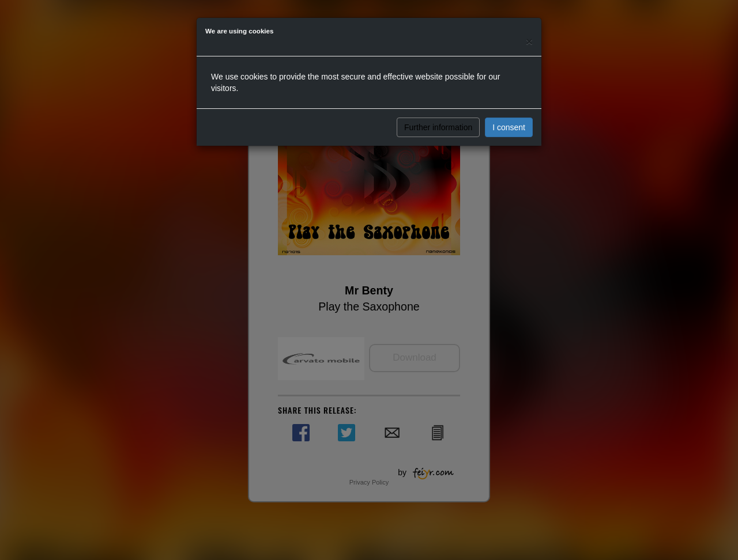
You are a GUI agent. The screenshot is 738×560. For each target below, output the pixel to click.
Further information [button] (438, 127)
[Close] (529, 41)
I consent (509, 127)
